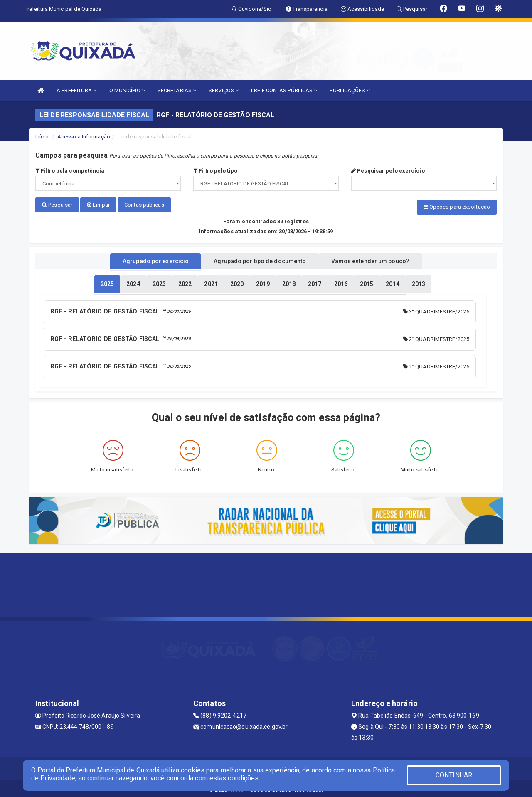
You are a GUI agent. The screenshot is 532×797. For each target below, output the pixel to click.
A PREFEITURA (76, 90)
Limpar (98, 205)
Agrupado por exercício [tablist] (146, 259)
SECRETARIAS (177, 90)
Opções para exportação (457, 207)
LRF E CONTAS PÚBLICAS (284, 90)
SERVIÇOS (224, 90)
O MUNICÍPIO (127, 90)
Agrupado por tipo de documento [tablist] (260, 259)
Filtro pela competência (70, 171)
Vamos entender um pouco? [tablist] (380, 259)
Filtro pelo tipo (215, 171)
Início (42, 137)
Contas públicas (144, 205)
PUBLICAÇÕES (350, 90)
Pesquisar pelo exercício (388, 171)
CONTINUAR (454, 775)
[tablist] (107, 282)
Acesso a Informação (84, 137)
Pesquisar (57, 205)
